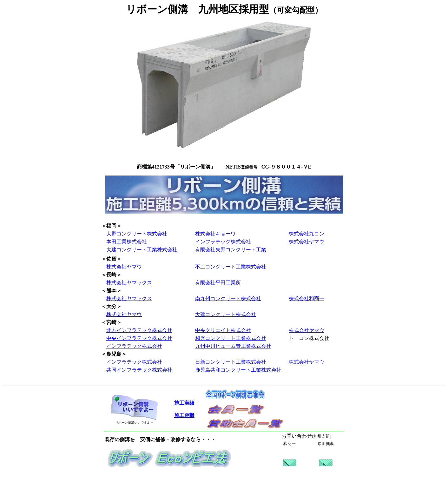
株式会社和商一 (306, 298)
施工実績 (184, 403)
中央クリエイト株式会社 (223, 330)
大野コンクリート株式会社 (137, 234)
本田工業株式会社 (127, 242)
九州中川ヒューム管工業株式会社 (233, 346)
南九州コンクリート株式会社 (228, 298)
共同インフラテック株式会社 (139, 370)
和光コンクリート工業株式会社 (231, 338)
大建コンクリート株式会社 (226, 314)
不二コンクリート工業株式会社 (231, 267)
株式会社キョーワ (215, 234)
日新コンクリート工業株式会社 (231, 362)
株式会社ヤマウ (306, 242)
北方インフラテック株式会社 (139, 330)
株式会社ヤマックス (129, 283)
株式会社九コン (306, 234)
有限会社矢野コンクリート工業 (231, 250)
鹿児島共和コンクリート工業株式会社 (238, 370)
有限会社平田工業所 (218, 283)
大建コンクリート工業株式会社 (142, 250)
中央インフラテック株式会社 (139, 338)
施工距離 (184, 415)
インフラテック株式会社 (223, 242)
